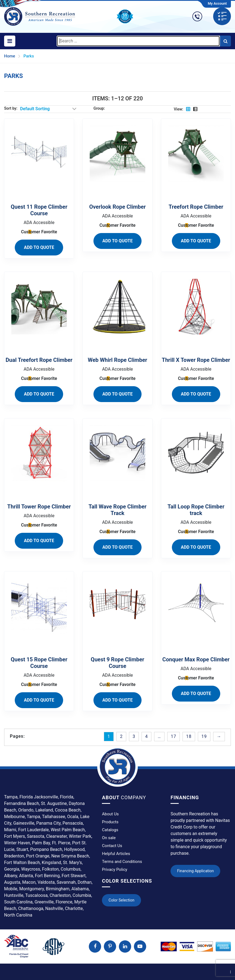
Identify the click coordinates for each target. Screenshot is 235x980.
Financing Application (195, 871)
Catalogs (110, 830)
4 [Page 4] (146, 736)
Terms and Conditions (122, 862)
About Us (110, 814)
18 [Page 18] (189, 736)
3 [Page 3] (134, 736)
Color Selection (121, 900)
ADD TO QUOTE (39, 247)
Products (110, 822)
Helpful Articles (116, 854)
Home (10, 56)
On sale (109, 838)
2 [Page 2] (121, 736)
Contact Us (112, 846)
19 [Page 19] (204, 736)
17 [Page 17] (174, 736)
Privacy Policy (114, 870)
